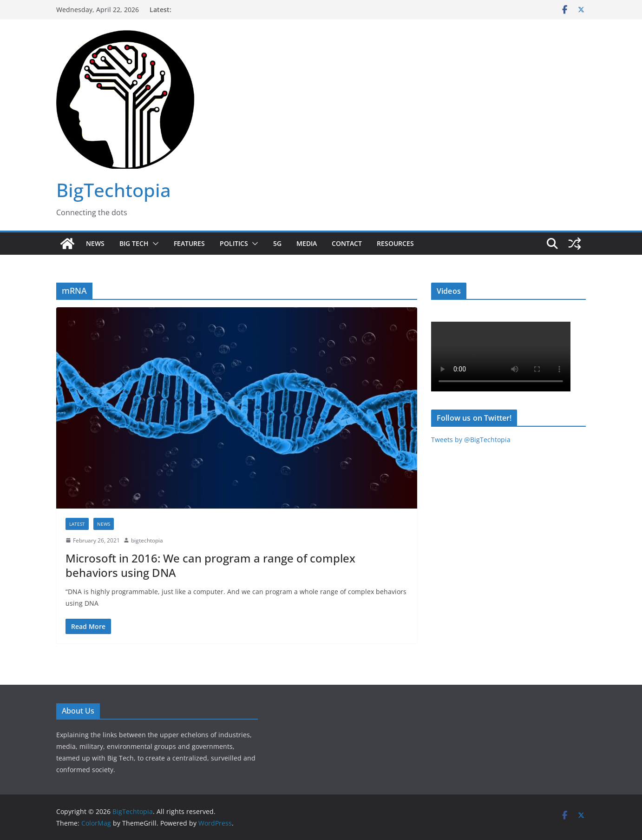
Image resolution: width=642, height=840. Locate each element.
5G (277, 243)
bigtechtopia (147, 540)
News (95, 243)
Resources (395, 243)
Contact (347, 243)
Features (189, 243)
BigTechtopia (114, 190)
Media (307, 243)
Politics (234, 243)
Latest (77, 524)
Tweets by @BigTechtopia (471, 440)
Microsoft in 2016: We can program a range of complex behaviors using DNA (210, 565)
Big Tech (134, 243)
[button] (154, 244)
